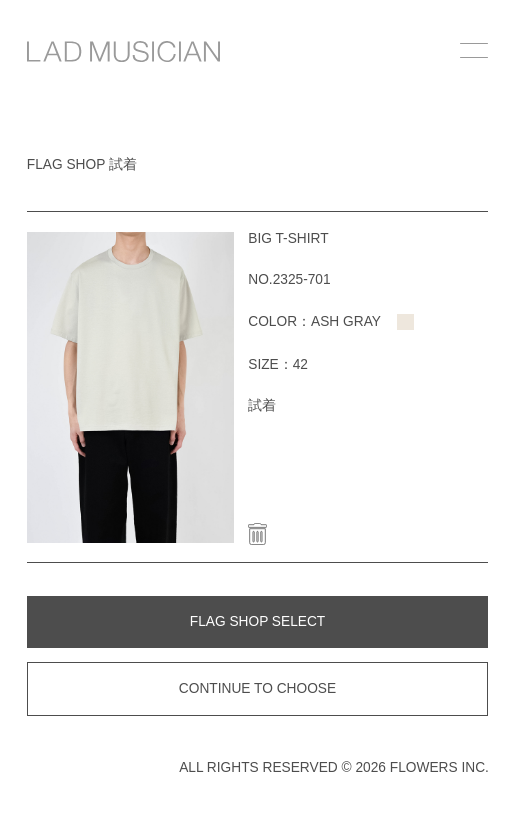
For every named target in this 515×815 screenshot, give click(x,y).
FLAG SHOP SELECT (257, 621)
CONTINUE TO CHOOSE (257, 688)
